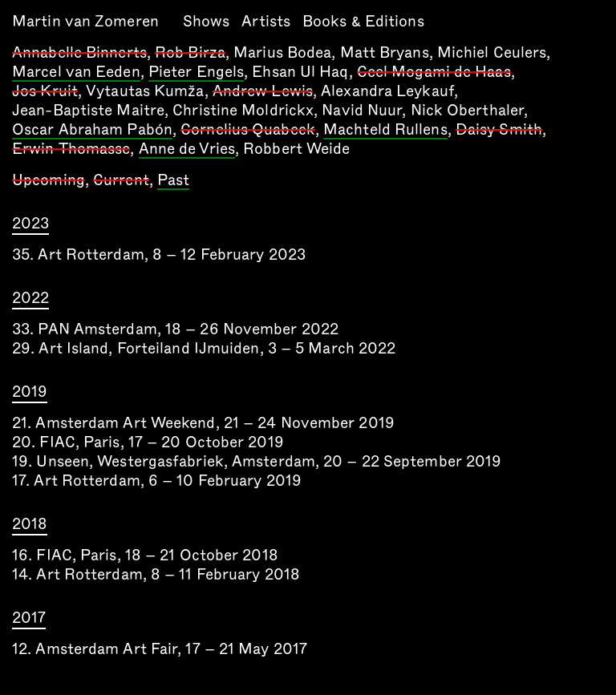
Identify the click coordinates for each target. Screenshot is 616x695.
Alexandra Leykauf (387, 91)
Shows (207, 21)
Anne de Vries (187, 150)
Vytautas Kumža (145, 91)
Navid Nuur (362, 110)
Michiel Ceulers (492, 53)
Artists (266, 21)
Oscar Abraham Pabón (92, 131)
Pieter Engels (196, 73)
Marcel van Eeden (76, 73)
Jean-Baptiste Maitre (88, 110)
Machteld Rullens (385, 131)
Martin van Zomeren (85, 21)
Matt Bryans (385, 53)
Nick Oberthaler (468, 110)
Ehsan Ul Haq (300, 72)
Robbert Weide (296, 149)
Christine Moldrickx (243, 110)
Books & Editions (363, 21)
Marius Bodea (282, 53)
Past (173, 181)
